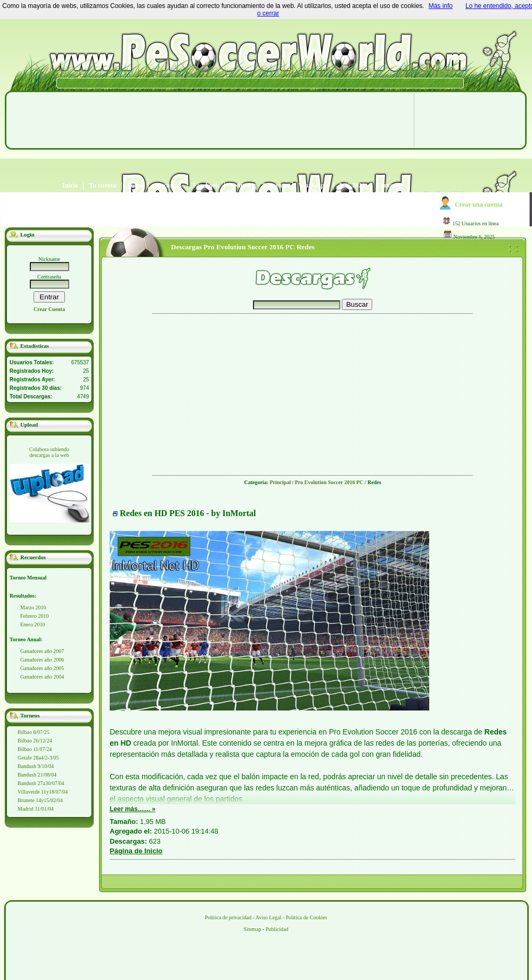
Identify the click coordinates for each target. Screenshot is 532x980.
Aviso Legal (268, 917)
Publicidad (277, 929)
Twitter (240, 186)
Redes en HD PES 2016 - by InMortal (188, 513)
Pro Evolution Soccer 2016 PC (329, 482)
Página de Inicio (136, 851)
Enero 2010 (32, 624)
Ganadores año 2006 (42, 660)
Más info (441, 6)
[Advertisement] (207, 170)
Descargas (168, 186)
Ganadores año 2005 (42, 668)
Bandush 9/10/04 (36, 766)
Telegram (274, 186)
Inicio (70, 186)
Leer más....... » (133, 809)
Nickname (49, 259)
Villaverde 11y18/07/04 (43, 792)
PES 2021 (352, 186)
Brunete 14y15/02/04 (40, 800)
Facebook (206, 186)
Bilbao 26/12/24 (35, 741)
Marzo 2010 (33, 607)
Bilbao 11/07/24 (35, 749)
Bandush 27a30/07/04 (41, 783)
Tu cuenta (103, 186)
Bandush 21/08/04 (37, 775)
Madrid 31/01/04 (36, 809)
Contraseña (49, 277)
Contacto (389, 186)
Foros (135, 186)
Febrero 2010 (35, 616)
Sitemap (253, 929)
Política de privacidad (228, 917)
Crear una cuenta (479, 205)
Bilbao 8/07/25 (34, 732)
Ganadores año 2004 (42, 677)
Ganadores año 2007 (42, 651)
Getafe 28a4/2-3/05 (38, 758)
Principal (280, 482)
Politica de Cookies (306, 917)
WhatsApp (313, 186)
